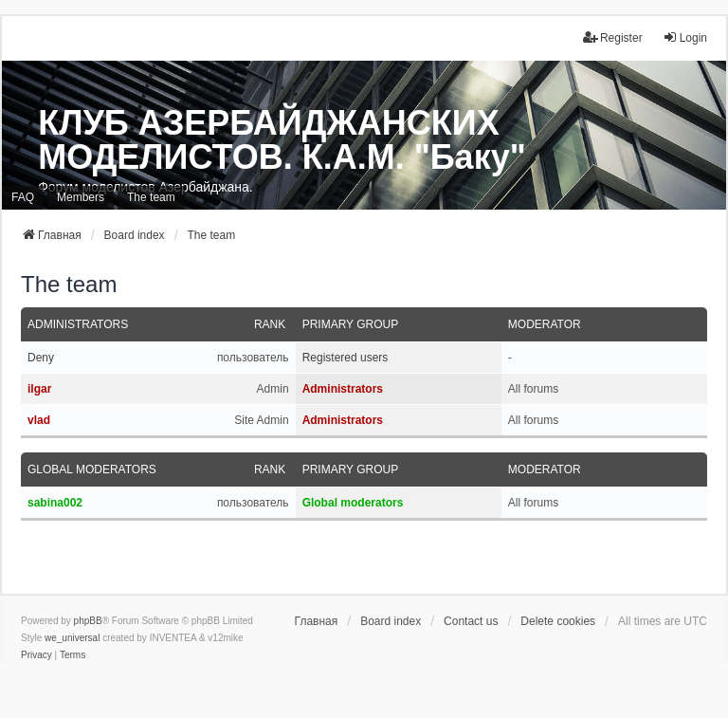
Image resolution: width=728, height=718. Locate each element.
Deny (41, 358)
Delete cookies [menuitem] (558, 621)
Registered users (346, 358)
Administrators (78, 324)
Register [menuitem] (613, 37)
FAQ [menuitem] (23, 197)
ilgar (39, 389)
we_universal (72, 638)
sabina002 (55, 503)
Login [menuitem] (685, 37)
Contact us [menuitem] (471, 621)
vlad (39, 420)
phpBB (88, 621)
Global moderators (92, 469)
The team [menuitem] (151, 197)
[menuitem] (36, 655)
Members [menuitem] (81, 197)
